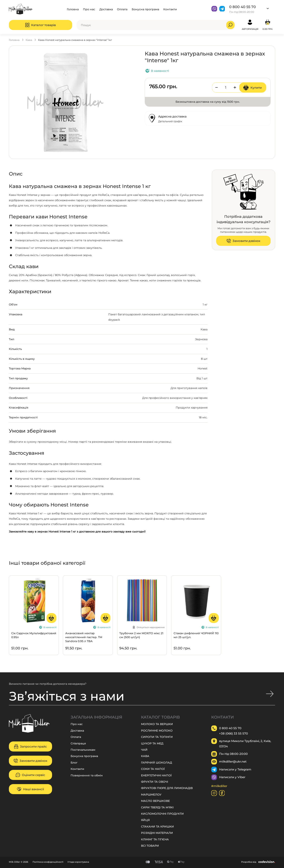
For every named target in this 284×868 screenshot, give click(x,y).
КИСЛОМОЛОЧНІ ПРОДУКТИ (162, 814)
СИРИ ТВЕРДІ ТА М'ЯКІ (157, 807)
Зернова (201, 339)
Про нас (89, 9)
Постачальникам (83, 750)
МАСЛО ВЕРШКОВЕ (155, 801)
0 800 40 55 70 (242, 7)
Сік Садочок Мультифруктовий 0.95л (34, 635)
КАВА (29, 40)
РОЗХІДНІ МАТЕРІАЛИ (157, 833)
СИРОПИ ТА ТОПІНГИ (157, 737)
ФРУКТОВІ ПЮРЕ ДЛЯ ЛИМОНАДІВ (167, 788)
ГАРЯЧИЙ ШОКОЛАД (156, 762)
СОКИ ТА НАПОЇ (153, 769)
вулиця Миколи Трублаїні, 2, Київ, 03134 (245, 744)
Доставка (106, 9)
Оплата (122, 9)
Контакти (170, 9)
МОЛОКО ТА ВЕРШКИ (157, 724)
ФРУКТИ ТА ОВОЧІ (155, 782)
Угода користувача (78, 862)
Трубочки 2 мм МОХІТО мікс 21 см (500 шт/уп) (141, 635)
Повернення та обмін (87, 775)
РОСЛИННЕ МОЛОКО (157, 730)
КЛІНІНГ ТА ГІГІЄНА (155, 839)
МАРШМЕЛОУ (151, 794)
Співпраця (78, 743)
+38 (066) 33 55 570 (234, 733)
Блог (74, 762)
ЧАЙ (144, 750)
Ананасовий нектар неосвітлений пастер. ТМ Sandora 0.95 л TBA (84, 637)
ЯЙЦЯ (145, 820)
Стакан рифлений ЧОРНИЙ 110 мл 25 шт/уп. (196, 635)
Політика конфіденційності (48, 862)
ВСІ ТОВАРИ (150, 846)
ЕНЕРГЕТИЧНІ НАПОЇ (156, 775)
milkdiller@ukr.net (233, 761)
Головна (73, 9)
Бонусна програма (145, 9)
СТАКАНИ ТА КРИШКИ (157, 826)
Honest (203, 368)
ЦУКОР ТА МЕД (152, 743)
